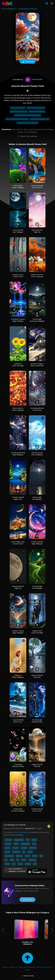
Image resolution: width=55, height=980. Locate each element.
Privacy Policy (41, 967)
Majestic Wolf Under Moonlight (37, 632)
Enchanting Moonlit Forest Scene (37, 409)
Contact (5, 967)
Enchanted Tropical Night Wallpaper (18, 320)
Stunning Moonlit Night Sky (18, 587)
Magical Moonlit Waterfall (37, 765)
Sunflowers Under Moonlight (18, 365)
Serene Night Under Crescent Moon (18, 543)
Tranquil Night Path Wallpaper (37, 587)
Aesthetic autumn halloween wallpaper (27, 115)
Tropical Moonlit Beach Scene (18, 721)
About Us (13, 967)
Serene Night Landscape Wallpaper (37, 320)
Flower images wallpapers (36, 108)
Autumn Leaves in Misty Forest (18, 276)
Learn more (27, 900)
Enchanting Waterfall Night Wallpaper (18, 454)
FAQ (50, 967)
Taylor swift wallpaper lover (40, 119)
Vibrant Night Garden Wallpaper (18, 187)
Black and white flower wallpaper (17, 119)
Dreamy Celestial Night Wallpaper (37, 543)
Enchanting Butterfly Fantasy (18, 765)
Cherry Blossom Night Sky (37, 231)
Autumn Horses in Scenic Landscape (37, 276)
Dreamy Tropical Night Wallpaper (18, 632)
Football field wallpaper (28, 9)
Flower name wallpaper (37, 112)
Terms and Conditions (27, 967)
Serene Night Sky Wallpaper (37, 498)
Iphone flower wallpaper (19, 112)
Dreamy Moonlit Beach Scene (37, 810)
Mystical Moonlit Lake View (37, 676)
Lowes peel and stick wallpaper (28, 123)
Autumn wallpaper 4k (18, 108)
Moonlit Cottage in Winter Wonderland (37, 365)
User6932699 (33, 79)
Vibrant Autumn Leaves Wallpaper (18, 409)
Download (28, 62)
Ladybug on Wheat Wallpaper (18, 676)
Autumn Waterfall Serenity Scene (37, 187)
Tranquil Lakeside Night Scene (18, 498)
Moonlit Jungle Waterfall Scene (37, 721)
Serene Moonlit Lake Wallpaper (18, 231)
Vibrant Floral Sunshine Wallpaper (18, 810)
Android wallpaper (20, 832)
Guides (28, 970)
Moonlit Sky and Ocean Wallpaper (37, 454)
